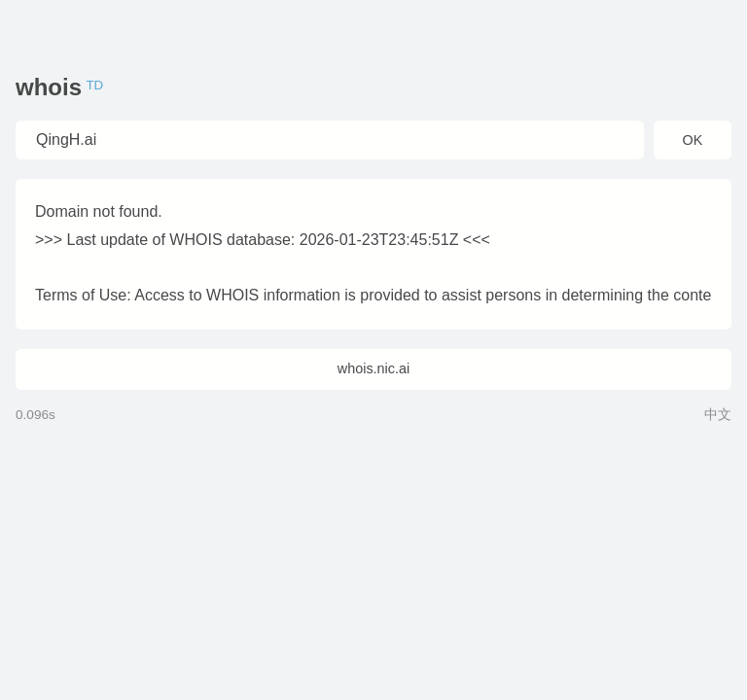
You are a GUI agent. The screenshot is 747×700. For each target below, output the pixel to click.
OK (693, 140)
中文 (718, 415)
